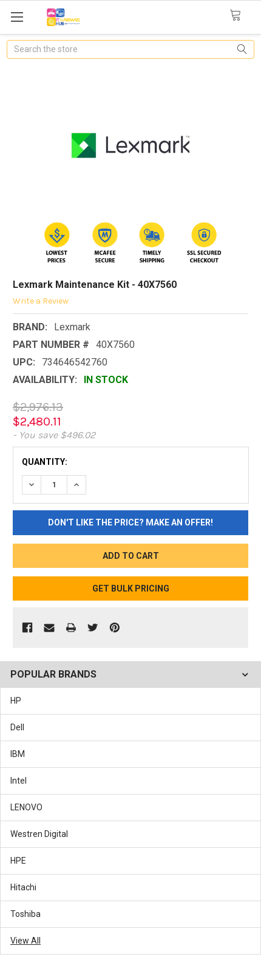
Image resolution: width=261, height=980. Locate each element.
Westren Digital (39, 834)
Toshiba (25, 914)
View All (25, 941)
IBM (18, 754)
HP (16, 701)
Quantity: (45, 462)
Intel (19, 781)
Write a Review (41, 301)
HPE (18, 861)
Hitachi (23, 887)
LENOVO (26, 807)
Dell (17, 727)
